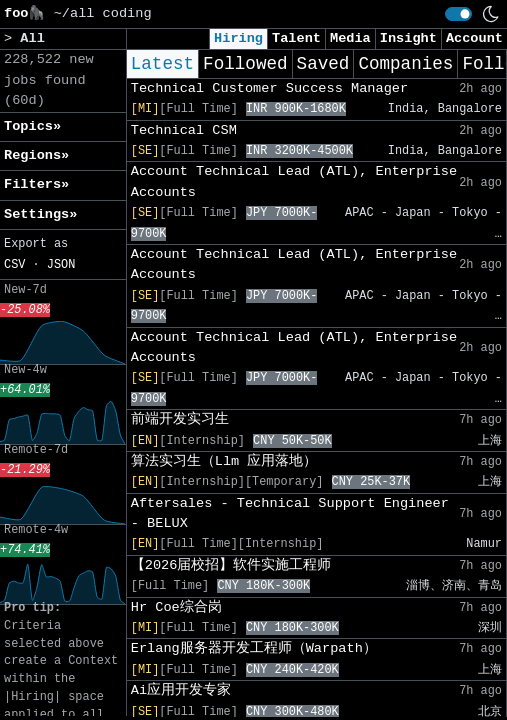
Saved (323, 64)
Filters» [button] (36, 184)
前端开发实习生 (180, 419)
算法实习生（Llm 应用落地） (224, 461)
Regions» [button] (36, 155)
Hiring (238, 38)
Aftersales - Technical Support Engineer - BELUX (290, 513)
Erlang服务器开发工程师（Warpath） (254, 648)
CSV (14, 265)
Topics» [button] (32, 126)
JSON (61, 265)
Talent (296, 38)
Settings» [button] (40, 214)
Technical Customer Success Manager (269, 88)
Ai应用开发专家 (181, 690)
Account (474, 38)
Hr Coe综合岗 (176, 607)
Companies (405, 64)
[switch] (458, 14)
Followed (245, 64)
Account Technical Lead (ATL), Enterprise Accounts (294, 181)
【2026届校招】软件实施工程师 (231, 565)
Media (350, 38)
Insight (408, 38)
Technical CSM (184, 130)
